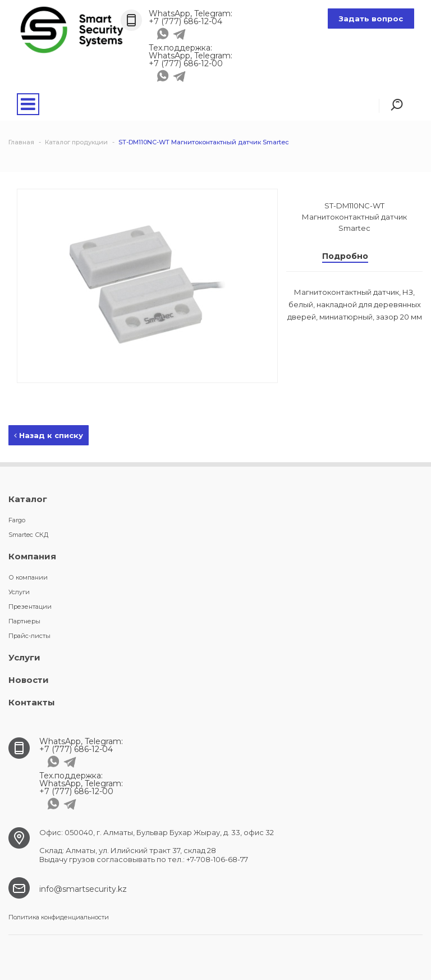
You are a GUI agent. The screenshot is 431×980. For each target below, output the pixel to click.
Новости (29, 680)
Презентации (30, 607)
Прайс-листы (29, 636)
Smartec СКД (28, 535)
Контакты (32, 702)
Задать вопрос (371, 19)
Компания (32, 556)
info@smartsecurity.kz (83, 889)
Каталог (28, 499)
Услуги (19, 592)
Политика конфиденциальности (59, 917)
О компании (28, 577)
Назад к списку (49, 435)
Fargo (17, 520)
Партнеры (24, 621)
